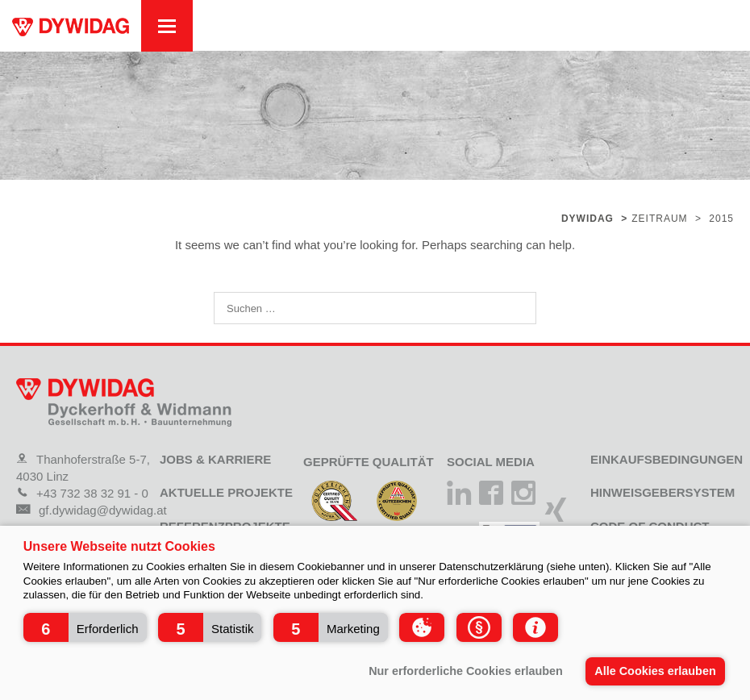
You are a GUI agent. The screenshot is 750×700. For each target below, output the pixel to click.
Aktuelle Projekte (226, 492)
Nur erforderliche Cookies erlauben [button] (466, 671)
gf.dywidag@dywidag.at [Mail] (92, 510)
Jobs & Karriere (215, 459)
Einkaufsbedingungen (667, 459)
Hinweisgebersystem (662, 492)
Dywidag (587, 219)
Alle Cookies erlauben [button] (655, 671)
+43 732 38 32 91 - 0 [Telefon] (82, 493)
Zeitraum (659, 219)
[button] (85, 627)
